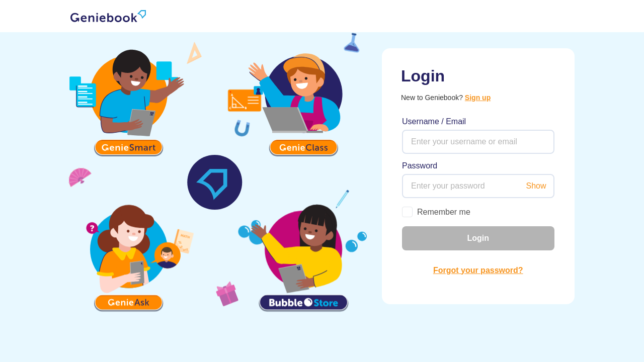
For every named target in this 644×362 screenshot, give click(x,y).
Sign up (478, 98)
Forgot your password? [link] (478, 270)
